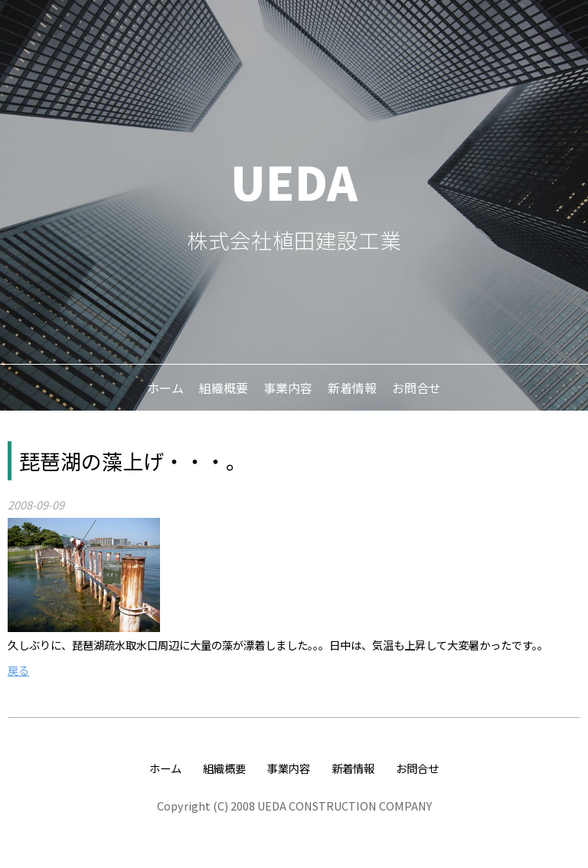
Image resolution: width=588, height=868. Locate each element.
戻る (18, 670)
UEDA (294, 180)
